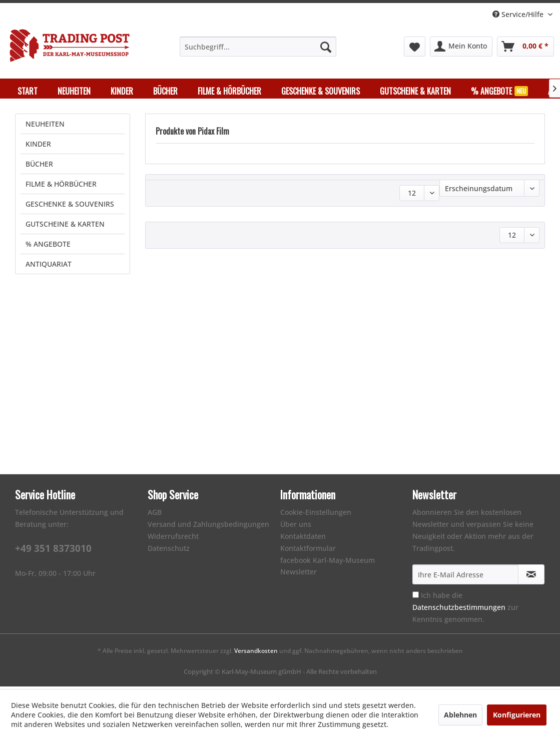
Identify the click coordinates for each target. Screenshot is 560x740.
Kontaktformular (308, 551)
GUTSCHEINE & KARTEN (65, 226)
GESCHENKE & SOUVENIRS (70, 206)
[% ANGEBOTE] (499, 91)
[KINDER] (122, 91)
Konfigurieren (517, 715)
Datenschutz (169, 551)
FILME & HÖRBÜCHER (61, 186)
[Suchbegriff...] (258, 47)
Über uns (296, 527)
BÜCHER (39, 166)
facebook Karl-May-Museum (328, 563)
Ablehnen (460, 715)
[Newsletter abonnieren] (531, 577)
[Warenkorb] (525, 47)
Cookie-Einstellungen (316, 515)
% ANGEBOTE (48, 246)
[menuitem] (258, 47)
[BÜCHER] (165, 91)
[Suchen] (326, 47)
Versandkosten (256, 653)
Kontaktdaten (303, 539)
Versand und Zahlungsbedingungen (208, 527)
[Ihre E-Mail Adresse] (465, 577)
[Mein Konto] (461, 47)
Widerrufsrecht (173, 539)
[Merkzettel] (415, 47)
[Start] (28, 91)
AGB (155, 515)
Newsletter (299, 574)
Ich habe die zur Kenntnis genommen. (465, 610)
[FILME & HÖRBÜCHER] (229, 91)
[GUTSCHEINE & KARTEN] (415, 91)
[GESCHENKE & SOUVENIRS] (321, 91)
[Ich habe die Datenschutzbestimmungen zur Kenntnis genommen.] (416, 597)
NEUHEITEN (45, 126)
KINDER (38, 146)
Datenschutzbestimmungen (459, 610)
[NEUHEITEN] (74, 91)
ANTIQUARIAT (49, 266)
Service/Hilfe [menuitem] (519, 14)
